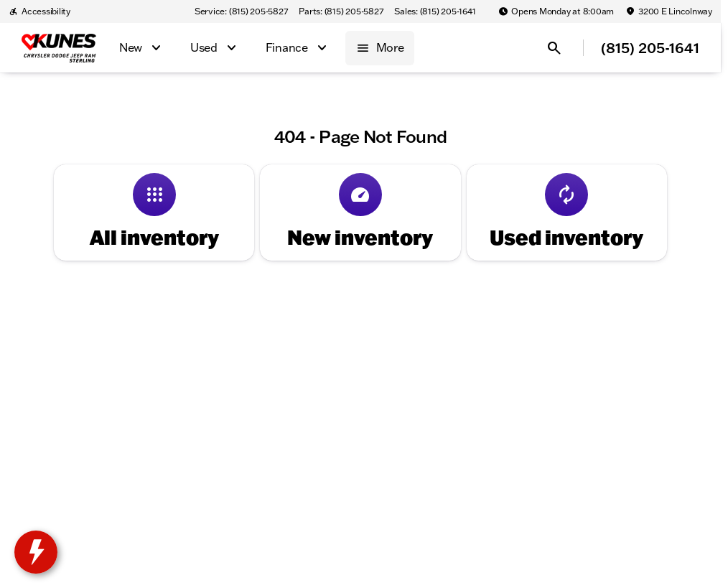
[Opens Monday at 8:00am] (556, 11)
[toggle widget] (36, 552)
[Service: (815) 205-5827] (241, 11)
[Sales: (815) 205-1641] (435, 11)
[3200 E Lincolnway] (669, 11)
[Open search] (554, 48)
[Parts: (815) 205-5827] (341, 11)
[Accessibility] (39, 11)
